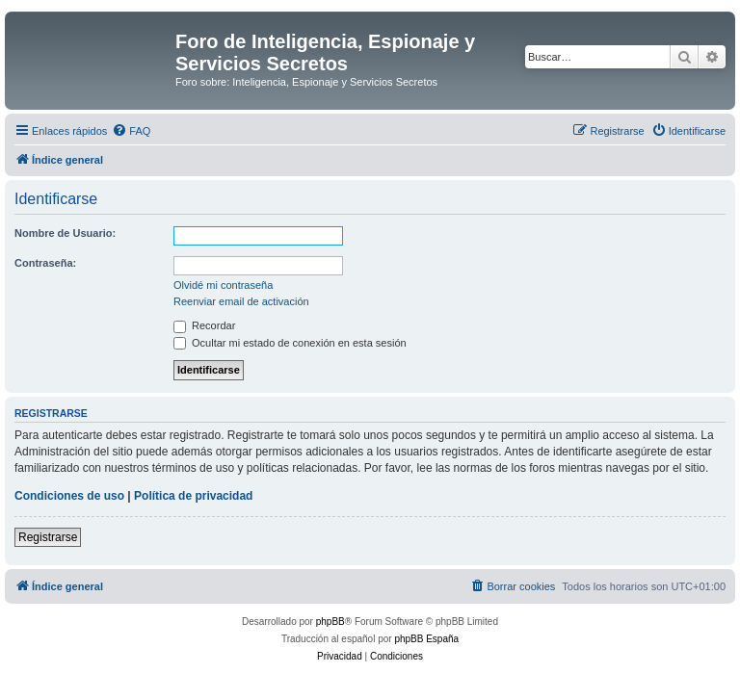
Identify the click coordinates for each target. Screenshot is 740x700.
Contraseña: (45, 263)
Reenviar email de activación (241, 301)
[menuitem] (131, 131)
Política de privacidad (193, 496)
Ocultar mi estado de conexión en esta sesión (290, 343)
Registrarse (48, 537)
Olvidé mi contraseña (223, 285)
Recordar (204, 325)
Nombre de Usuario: (65, 233)
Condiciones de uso (69, 496)
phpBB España (426, 639)
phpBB (330, 622)
